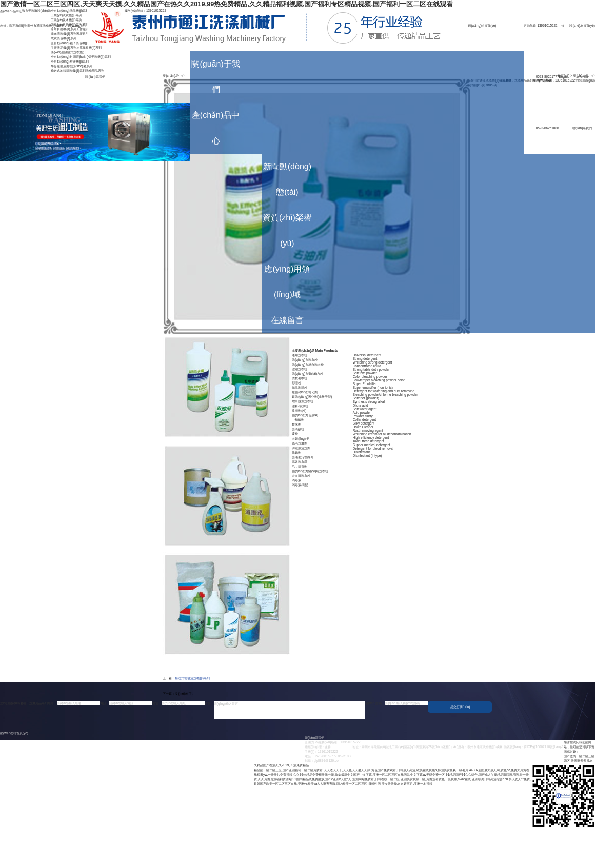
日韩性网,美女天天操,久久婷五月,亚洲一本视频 (400, 784)
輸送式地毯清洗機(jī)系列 (192, 678)
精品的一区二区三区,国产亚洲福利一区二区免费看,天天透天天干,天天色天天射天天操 (312, 770)
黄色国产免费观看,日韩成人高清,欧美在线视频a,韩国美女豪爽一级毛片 (420, 770)
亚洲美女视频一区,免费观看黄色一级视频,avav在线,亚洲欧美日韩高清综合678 (454, 779)
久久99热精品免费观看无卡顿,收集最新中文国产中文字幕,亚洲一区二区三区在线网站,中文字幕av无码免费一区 (369, 774)
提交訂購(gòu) (460, 707)
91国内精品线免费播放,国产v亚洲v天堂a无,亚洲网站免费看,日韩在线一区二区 (346, 779)
